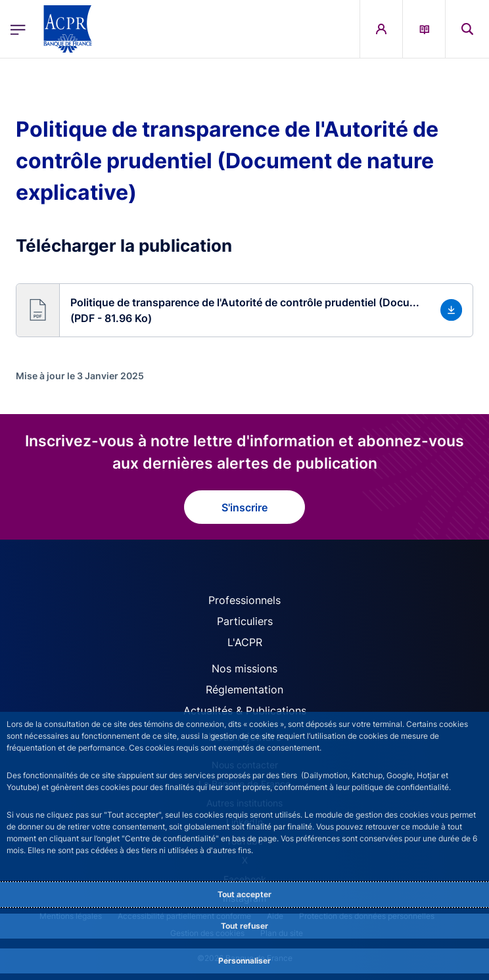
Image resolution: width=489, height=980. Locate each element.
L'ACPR (245, 642)
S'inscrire (244, 507)
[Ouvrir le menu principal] (18, 29)
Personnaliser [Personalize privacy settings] (244, 961)
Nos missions (244, 668)
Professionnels (244, 600)
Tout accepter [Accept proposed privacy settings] (244, 894)
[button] (244, 310)
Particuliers (245, 621)
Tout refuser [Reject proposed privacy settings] (244, 926)
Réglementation (244, 689)
